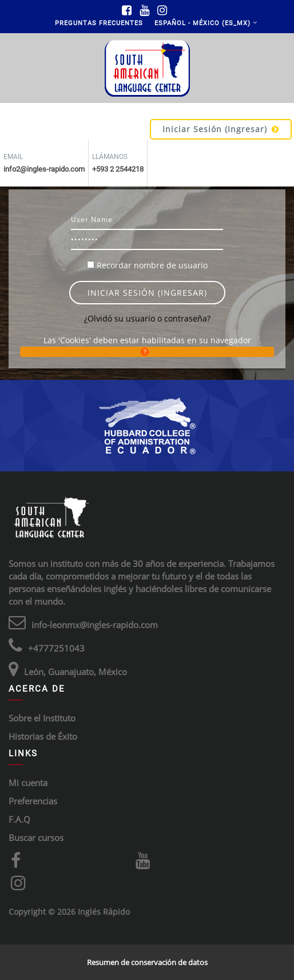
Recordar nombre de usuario (152, 265)
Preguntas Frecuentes (99, 23)
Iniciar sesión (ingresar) (221, 129)
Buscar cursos (36, 838)
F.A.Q (19, 819)
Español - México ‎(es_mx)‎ (202, 23)
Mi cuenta (28, 783)
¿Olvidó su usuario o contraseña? (147, 318)
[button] (147, 352)
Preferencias (33, 801)
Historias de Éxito (43, 736)
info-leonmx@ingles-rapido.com (95, 625)
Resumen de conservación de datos (147, 962)
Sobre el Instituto (42, 718)
